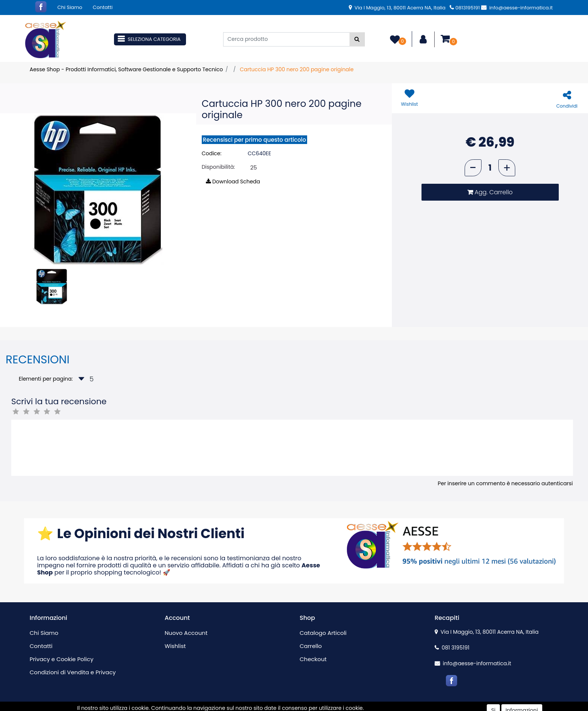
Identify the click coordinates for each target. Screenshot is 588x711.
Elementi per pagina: (46, 379)
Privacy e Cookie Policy (61, 659)
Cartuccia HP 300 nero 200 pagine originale (297, 69)
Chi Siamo (70, 7)
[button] (357, 39)
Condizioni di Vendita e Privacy (73, 672)
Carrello (311, 646)
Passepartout (310, 707)
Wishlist (175, 646)
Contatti (103, 7)
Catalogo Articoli (323, 633)
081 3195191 (452, 648)
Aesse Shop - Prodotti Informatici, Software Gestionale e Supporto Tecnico (126, 69)
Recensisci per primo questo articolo (254, 140)
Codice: (212, 153)
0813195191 (465, 8)
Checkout (313, 659)
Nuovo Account (186, 633)
